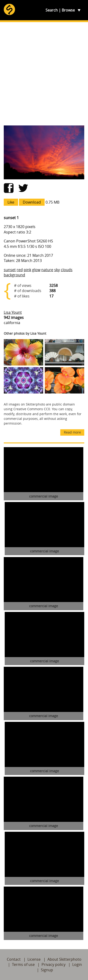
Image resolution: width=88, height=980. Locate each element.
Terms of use (23, 964)
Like (11, 202)
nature (47, 270)
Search (52, 10)
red (20, 270)
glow (36, 270)
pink (27, 270)
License (34, 959)
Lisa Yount (13, 312)
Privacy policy (54, 964)
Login (77, 964)
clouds (67, 270)
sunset (10, 270)
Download (32, 202)
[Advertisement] (44, 74)
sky (57, 270)
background (14, 275)
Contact (14, 959)
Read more (72, 432)
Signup (47, 970)
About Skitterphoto (64, 959)
